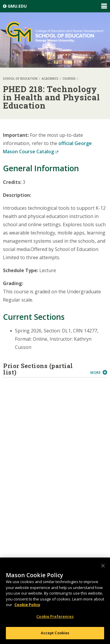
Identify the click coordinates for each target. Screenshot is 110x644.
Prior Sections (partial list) (45, 369)
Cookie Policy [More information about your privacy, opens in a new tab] (27, 605)
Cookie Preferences (55, 617)
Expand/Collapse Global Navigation (104, 6)
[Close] (103, 566)
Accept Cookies (55, 633)
